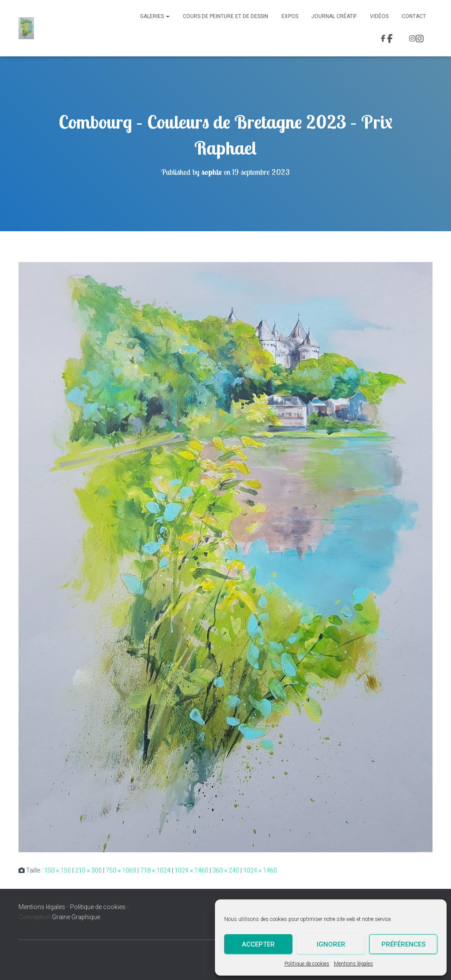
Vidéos (379, 16)
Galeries (155, 16)
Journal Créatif (334, 16)
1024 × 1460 (191, 870)
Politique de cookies (307, 964)
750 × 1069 (121, 870)
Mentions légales (353, 964)
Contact (414, 16)
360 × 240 (226, 870)
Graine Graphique (76, 917)
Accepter (258, 944)
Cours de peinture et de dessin (225, 16)
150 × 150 (57, 870)
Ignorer (331, 944)
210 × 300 (88, 870)
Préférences (403, 944)
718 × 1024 (155, 870)
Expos (290, 16)
